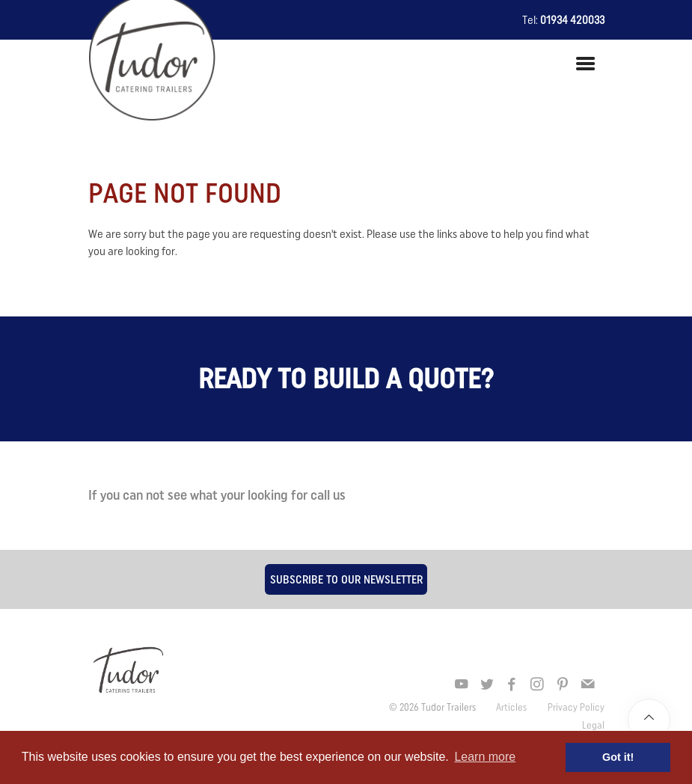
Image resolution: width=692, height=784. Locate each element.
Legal (593, 725)
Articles (512, 707)
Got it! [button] (618, 757)
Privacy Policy (576, 707)
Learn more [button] (485, 757)
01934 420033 (572, 19)
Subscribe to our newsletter (346, 579)
